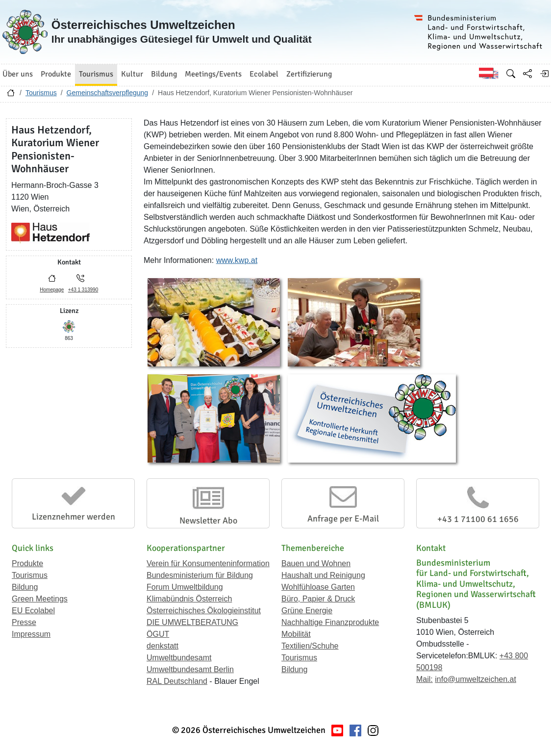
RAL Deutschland (177, 681)
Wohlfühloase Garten (318, 587)
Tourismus (41, 93)
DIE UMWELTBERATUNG (192, 622)
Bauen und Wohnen (316, 563)
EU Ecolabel (33, 611)
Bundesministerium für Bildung (200, 575)
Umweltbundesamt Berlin (190, 669)
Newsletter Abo (208, 521)
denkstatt (163, 646)
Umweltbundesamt (179, 658)
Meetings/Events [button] (213, 74)
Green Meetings (40, 599)
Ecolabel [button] (264, 74)
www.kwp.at (237, 260)
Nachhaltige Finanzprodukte (330, 622)
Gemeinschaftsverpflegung (108, 93)
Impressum (31, 634)
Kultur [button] (132, 74)
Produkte (27, 563)
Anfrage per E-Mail (343, 519)
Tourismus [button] (96, 74)
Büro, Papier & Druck (318, 599)
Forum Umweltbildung (185, 587)
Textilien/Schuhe (310, 646)
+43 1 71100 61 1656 (478, 519)
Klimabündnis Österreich (189, 599)
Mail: (425, 679)
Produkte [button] (56, 74)
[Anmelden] (544, 74)
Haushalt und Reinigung (323, 575)
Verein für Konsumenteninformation (208, 563)
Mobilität (296, 634)
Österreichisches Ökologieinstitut (204, 611)
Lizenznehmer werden (74, 517)
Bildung (25, 587)
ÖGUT (158, 634)
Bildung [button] (164, 74)
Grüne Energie (307, 611)
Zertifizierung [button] (309, 74)
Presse (24, 622)
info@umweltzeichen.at (476, 679)
